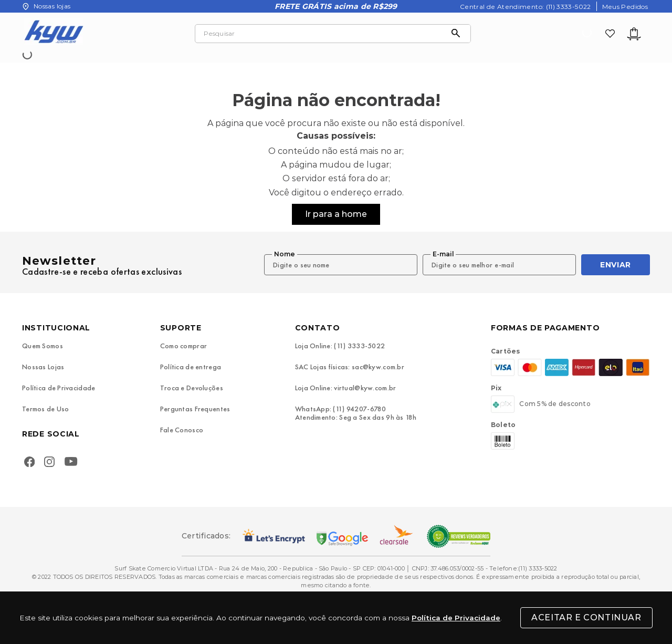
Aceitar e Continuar (586, 617)
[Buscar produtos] (458, 34)
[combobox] (333, 34)
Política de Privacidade (456, 618)
